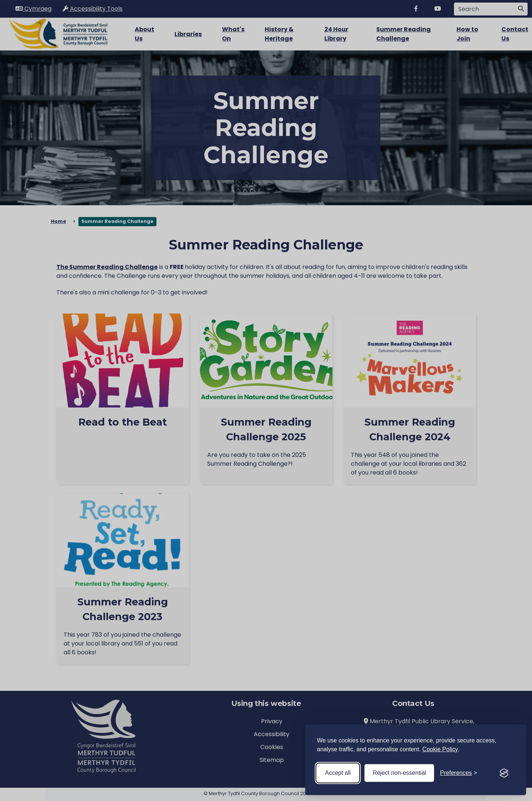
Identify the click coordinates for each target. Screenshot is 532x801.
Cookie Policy (440, 749)
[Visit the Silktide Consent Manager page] (504, 773)
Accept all (338, 773)
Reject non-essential (399, 773)
